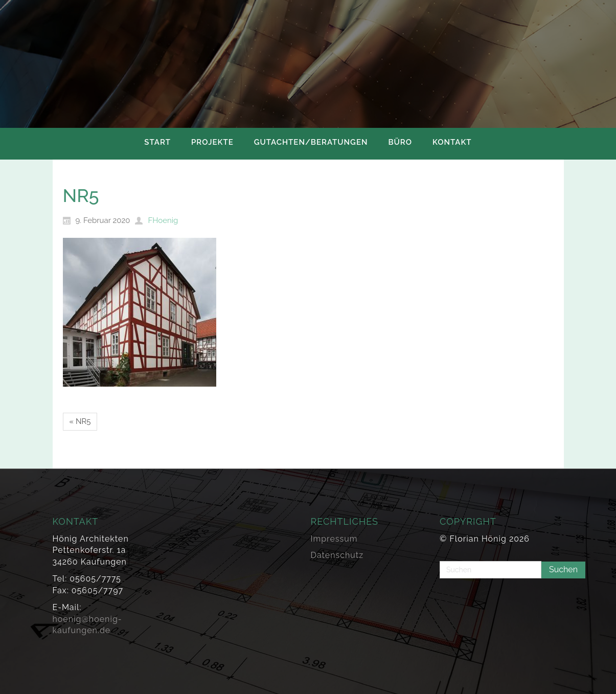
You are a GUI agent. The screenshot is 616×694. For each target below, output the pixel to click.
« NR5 (80, 421)
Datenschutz (337, 555)
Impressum (334, 539)
